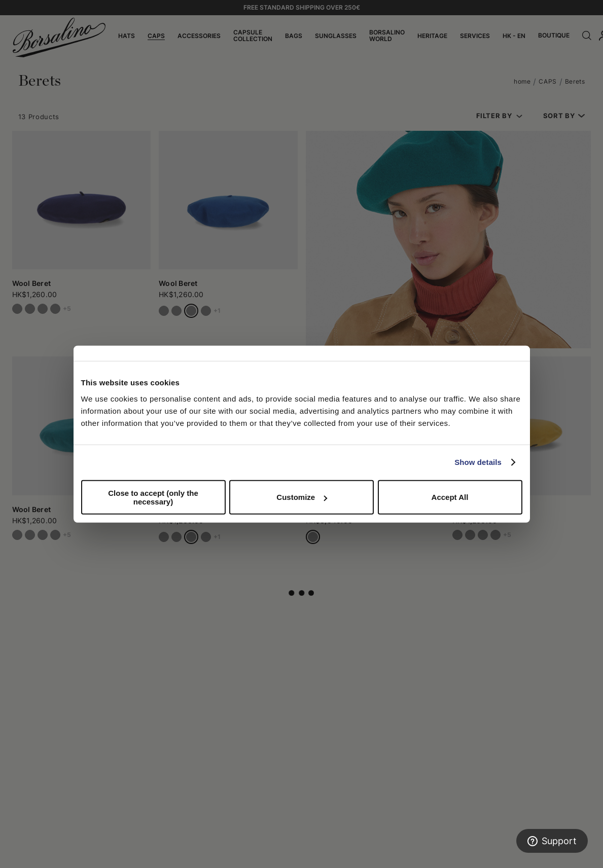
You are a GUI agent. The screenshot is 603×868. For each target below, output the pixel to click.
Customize (302, 497)
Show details (478, 462)
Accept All (450, 497)
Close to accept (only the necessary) (153, 497)
